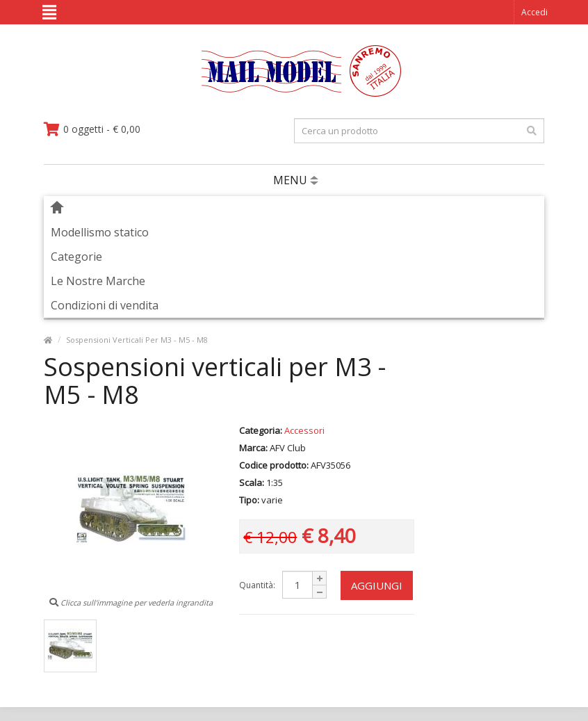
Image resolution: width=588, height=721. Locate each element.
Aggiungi (377, 585)
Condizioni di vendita (105, 305)
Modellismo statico (100, 232)
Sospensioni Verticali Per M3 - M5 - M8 (137, 340)
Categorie (76, 257)
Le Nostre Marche (98, 281)
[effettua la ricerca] (532, 131)
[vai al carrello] (92, 129)
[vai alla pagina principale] (294, 94)
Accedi (534, 12)
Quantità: (257, 585)
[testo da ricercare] (419, 131)
